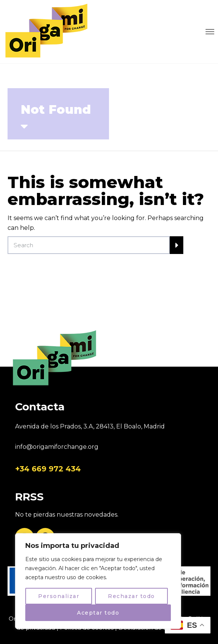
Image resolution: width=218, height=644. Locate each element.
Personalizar (59, 596)
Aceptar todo (98, 613)
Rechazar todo (131, 596)
